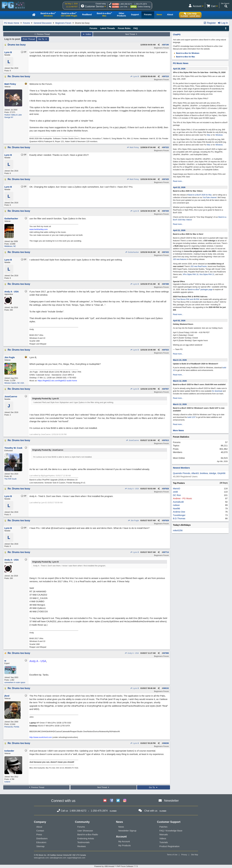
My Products (125, 845)
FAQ (136, 28)
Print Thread (29, 39)
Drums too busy (17, 45)
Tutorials (164, 842)
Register (210, 23)
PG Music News (181, 63)
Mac (209, 135)
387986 (166, 653)
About (39, 827)
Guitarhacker (132, 252)
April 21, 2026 (179, 230)
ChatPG (177, 35)
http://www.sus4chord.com (41, 737)
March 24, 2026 (180, 360)
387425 (166, 179)
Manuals (164, 834)
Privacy (184, 855)
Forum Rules (124, 28)
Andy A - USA (132, 489)
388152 (166, 688)
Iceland (7, 782)
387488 (166, 284)
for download (217, 391)
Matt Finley (133, 147)
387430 (166, 211)
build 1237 (192, 417)
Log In (223, 23)
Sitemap (40, 846)
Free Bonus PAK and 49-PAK (188, 299)
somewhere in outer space (15, 682)
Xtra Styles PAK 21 (207, 274)
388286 (166, 743)
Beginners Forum (63, 23)
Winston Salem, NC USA (14, 383)
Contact (40, 831)
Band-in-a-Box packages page (200, 290)
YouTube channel (210, 198)
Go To (43, 39)
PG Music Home (12, 23)
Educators (41, 842)
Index (87, 34)
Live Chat (123, 7)
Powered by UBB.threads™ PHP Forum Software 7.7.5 (116, 866)
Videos (163, 838)
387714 (166, 552)
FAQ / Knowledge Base (171, 831)
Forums (26, 23)
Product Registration (169, 846)
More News (178, 430)
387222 (166, 147)
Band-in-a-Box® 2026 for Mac (200, 195)
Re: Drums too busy (19, 76)
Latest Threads (108, 28)
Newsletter (171, 801)
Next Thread (132, 34)
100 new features (180, 259)
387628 (166, 489)
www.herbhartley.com (39, 229)
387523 (166, 350)
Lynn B (135, 76)
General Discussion (43, 23)
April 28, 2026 (179, 69)
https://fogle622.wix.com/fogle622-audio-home (57, 381)
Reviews (82, 846)
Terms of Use (172, 855)
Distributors (42, 838)
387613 (166, 440)
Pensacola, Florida (12, 727)
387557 (166, 389)
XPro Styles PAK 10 (191, 274)
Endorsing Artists (86, 838)
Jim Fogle (133, 521)
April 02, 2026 (179, 321)
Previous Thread (42, 34)
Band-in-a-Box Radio (88, 834)
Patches (163, 827)
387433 (166, 252)
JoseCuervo (132, 440)
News (121, 827)
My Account (124, 841)
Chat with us (151, 811)
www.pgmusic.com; (42, 858)
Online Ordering (144, 7)
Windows (219, 135)
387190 (166, 45)
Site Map (194, 855)
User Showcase (85, 831)
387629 (166, 521)
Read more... (178, 181)
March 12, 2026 (180, 381)
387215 (166, 76)
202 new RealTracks (199, 266)
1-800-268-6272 (126, 4)
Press (39, 834)
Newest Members (181, 468)
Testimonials (84, 842)
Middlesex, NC (10, 246)
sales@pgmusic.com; (58, 858)
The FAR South (11, 479)
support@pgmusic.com (76, 858)
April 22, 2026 (179, 187)
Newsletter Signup (127, 831)
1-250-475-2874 (140, 4)
